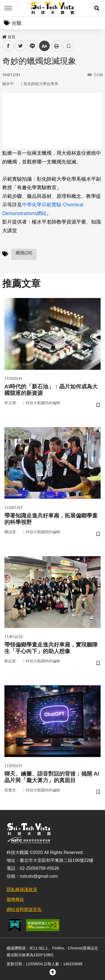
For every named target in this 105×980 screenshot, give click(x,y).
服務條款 (15, 899)
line (31, 46)
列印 (56, 46)
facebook (8, 46)
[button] (97, 8)
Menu (8, 8)
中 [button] (44, 46)
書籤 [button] (69, 46)
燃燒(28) (24, 253)
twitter (20, 46)
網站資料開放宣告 (24, 909)
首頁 (9, 37)
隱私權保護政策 (22, 890)
